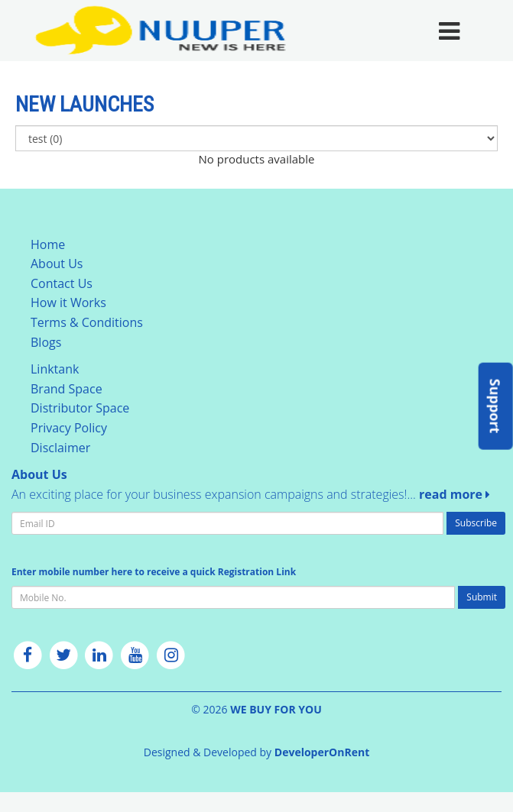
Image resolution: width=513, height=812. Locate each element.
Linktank (55, 369)
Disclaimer (60, 448)
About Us (57, 264)
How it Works (68, 302)
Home (48, 244)
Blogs (46, 342)
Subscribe (476, 523)
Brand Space (67, 389)
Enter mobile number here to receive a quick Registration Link (154, 572)
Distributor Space (80, 408)
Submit (482, 597)
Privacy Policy (69, 428)
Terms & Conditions (87, 322)
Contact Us (62, 283)
